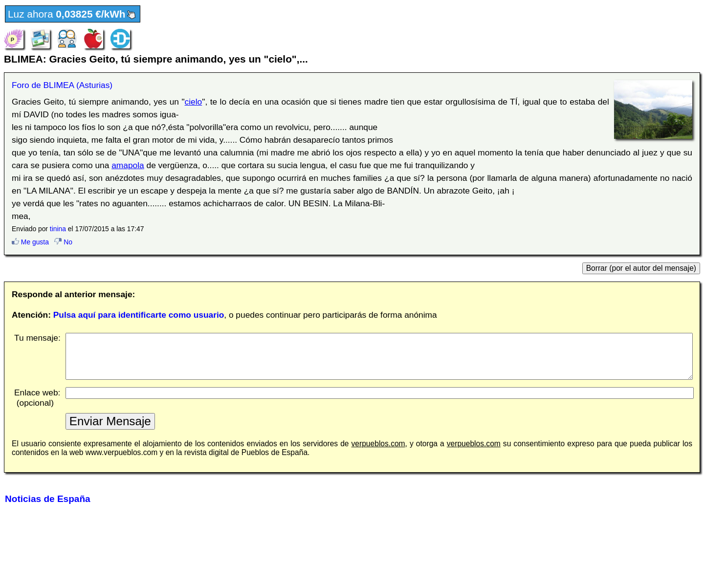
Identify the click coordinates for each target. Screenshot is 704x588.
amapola (128, 165)
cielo (194, 102)
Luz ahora (73, 15)
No (63, 242)
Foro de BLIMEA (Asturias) (62, 85)
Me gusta (30, 242)
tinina (58, 229)
